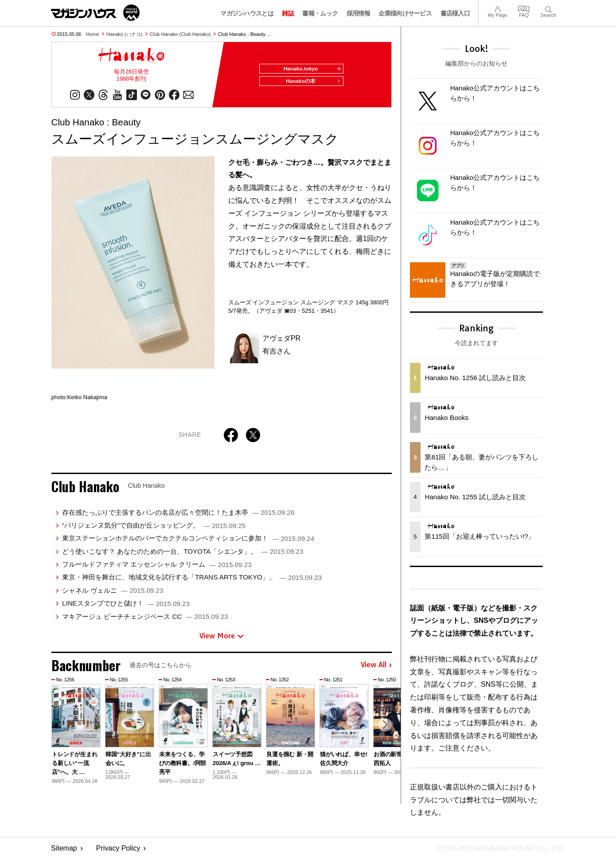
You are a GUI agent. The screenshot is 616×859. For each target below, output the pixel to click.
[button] (384, 730)
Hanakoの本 (311, 85)
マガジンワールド (95, 13)
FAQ (524, 8)
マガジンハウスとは (247, 13)
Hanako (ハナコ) (124, 34)
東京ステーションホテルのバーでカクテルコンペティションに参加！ (188, 542)
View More (222, 639)
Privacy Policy (118, 848)
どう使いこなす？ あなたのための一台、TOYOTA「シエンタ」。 (183, 555)
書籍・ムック (320, 13)
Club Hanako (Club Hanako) (180, 34)
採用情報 (358, 13)
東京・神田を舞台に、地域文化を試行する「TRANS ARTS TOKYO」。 (192, 581)
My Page (497, 8)
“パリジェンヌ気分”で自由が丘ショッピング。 (154, 529)
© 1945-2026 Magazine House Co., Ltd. (495, 848)
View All (376, 669)
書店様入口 (455, 13)
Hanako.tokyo (309, 69)
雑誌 (288, 13)
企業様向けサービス (405, 13)
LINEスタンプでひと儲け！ (126, 607)
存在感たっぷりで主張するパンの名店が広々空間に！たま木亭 (178, 516)
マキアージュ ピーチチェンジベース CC (145, 620)
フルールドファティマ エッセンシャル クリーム (157, 568)
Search (548, 8)
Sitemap (64, 848)
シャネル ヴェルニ (113, 594)
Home (92, 34)
